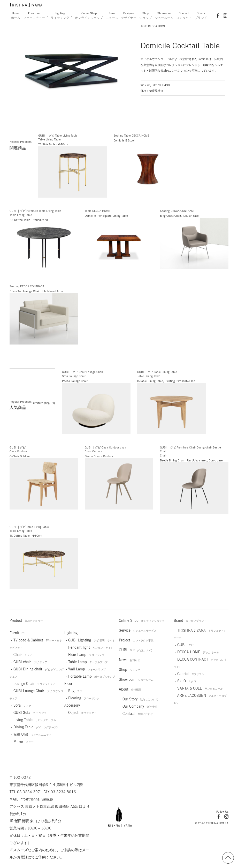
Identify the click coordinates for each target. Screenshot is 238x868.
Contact (184, 15)
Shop (145, 15)
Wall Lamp (87, 669)
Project (136, 640)
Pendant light (91, 647)
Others (201, 15)
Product (26, 620)
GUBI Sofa (30, 713)
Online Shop (89, 15)
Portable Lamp (92, 676)
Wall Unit (32, 734)
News (112, 15)
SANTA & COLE (200, 688)
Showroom (164, 15)
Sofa (22, 705)
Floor (68, 684)
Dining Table (36, 727)
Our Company (140, 706)
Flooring (84, 698)
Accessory (72, 705)
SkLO (187, 681)
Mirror (24, 742)
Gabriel (191, 674)
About (130, 689)
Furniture (34, 15)
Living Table (35, 720)
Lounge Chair (34, 684)
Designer (129, 15)
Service (138, 630)
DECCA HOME (198, 652)
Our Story (140, 699)
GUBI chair (30, 662)
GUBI (136, 650)
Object (82, 713)
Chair (23, 655)
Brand (190, 620)
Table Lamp (88, 662)
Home (16, 15)
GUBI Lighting (92, 640)
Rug (75, 691)
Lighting (60, 15)
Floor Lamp (86, 655)
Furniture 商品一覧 (43, 403)
